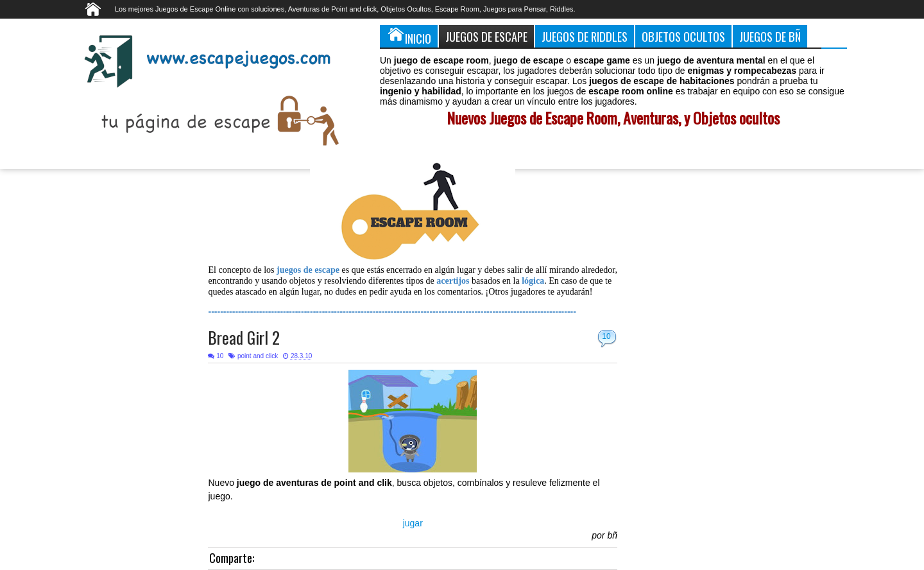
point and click (258, 356)
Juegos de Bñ (770, 36)
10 (606, 336)
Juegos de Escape (486, 36)
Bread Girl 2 (244, 337)
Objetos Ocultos (683, 36)
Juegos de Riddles (585, 36)
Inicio (409, 36)
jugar (413, 523)
